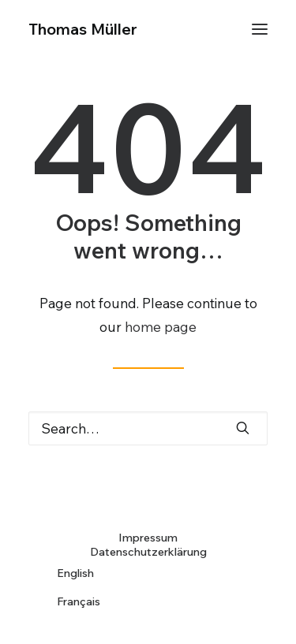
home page (161, 327)
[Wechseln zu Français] (148, 601)
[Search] (148, 428)
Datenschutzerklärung (148, 552)
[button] (260, 29)
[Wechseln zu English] (148, 573)
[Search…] (148, 428)
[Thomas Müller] (83, 29)
